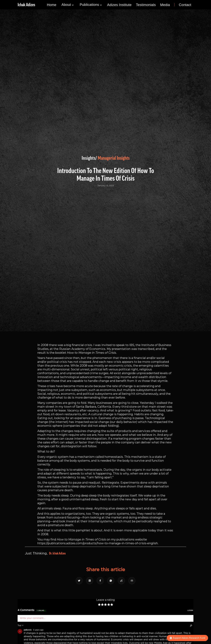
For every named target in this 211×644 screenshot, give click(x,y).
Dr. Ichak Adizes (57, 553)
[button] (68, 5)
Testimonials (146, 5)
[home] (26, 5)
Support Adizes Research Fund (187, 638)
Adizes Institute (119, 5)
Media (165, 5)
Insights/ (89, 158)
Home (52, 5)
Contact (185, 5)
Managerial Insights (114, 158)
